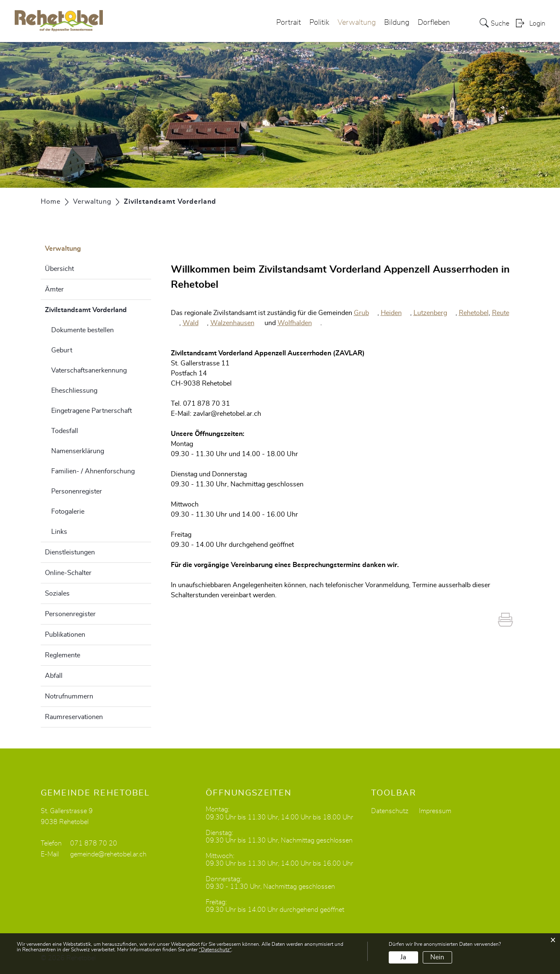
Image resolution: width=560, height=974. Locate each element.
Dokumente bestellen (82, 330)
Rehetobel (474, 313)
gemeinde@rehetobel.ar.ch (108, 854)
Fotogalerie (68, 512)
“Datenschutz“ (215, 950)
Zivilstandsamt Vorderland (98, 309)
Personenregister (77, 491)
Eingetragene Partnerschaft (92, 411)
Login (537, 24)
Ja (403, 957)
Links (59, 532)
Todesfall (65, 431)
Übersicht (59, 269)
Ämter (54, 289)
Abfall (54, 676)
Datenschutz (390, 811)
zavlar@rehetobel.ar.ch (227, 414)
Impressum (435, 811)
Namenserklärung (78, 451)
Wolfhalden (299, 323)
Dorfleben (434, 23)
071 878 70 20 (94, 843)
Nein (437, 957)
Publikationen (65, 635)
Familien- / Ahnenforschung (93, 471)
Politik (319, 23)
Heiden (395, 313)
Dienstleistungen (70, 552)
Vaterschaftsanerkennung (89, 370)
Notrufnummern (69, 696)
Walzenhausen (237, 323)
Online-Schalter (68, 573)
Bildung (397, 23)
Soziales (57, 593)
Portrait (289, 23)
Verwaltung (357, 23)
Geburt (62, 350)
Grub (366, 313)
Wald (195, 323)
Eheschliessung (74, 391)
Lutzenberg (434, 313)
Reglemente (63, 655)
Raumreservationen (74, 717)
